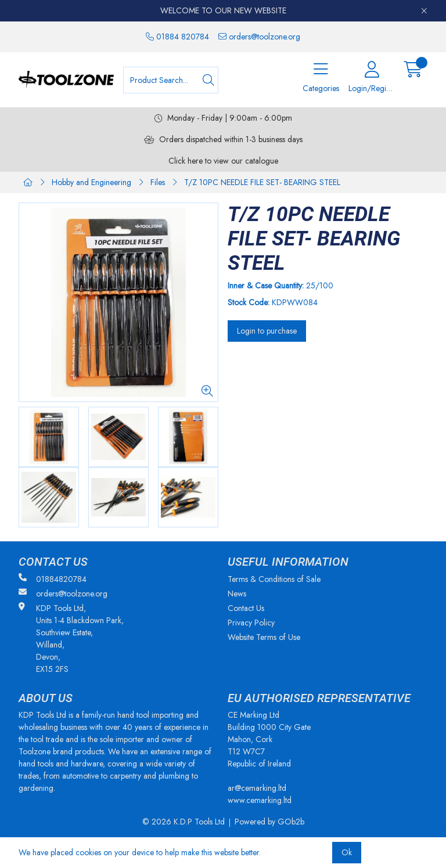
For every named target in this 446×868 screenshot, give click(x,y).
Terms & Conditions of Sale (274, 579)
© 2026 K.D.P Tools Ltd (184, 822)
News (237, 594)
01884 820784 (177, 37)
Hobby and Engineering (91, 182)
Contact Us (246, 608)
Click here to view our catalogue (223, 161)
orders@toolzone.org (259, 37)
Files (158, 182)
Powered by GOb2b (269, 822)
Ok (347, 852)
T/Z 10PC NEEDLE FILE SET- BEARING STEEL (262, 182)
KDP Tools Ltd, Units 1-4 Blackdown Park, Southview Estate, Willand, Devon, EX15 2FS (71, 639)
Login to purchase (267, 331)
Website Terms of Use (264, 637)
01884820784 (53, 579)
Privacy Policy (251, 623)
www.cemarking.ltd (260, 800)
